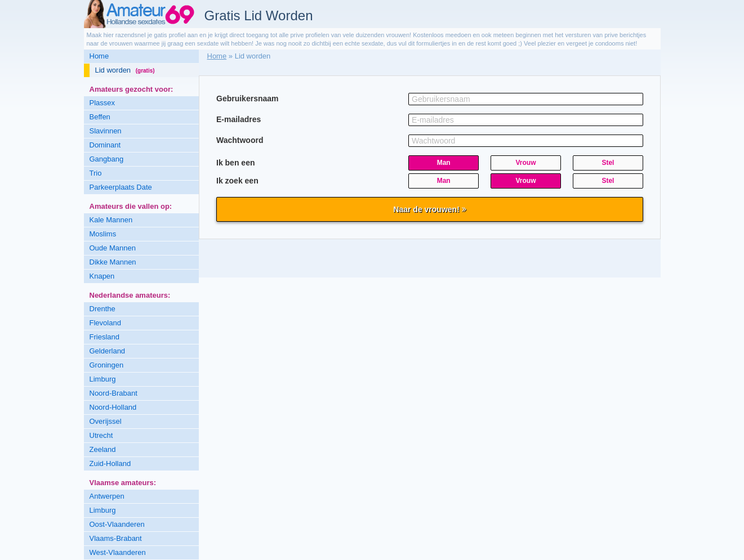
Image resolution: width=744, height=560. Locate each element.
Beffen (100, 117)
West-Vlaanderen (118, 552)
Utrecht (101, 435)
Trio (96, 173)
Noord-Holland (113, 407)
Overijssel (106, 421)
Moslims (103, 234)
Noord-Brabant (113, 393)
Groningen (107, 365)
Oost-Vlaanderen (117, 524)
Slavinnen (106, 131)
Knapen (102, 276)
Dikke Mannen (113, 262)
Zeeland (103, 449)
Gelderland (108, 351)
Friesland (104, 337)
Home (99, 56)
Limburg (103, 379)
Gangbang (107, 159)
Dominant (105, 145)
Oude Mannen (113, 248)
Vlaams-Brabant (116, 538)
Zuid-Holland (110, 463)
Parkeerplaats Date (121, 187)
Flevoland (105, 323)
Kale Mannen (111, 220)
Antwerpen (107, 496)
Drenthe (103, 309)
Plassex (103, 103)
